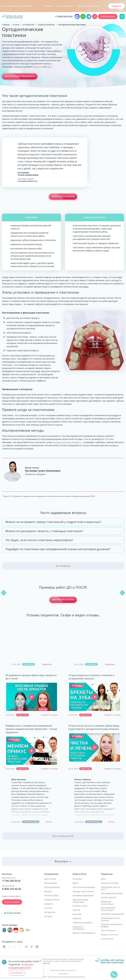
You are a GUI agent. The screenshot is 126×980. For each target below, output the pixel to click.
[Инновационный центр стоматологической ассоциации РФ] (4, 930)
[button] (31, 697)
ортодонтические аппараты (67, 442)
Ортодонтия (50, 912)
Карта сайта (63, 974)
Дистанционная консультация (108, 909)
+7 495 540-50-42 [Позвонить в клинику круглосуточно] (11, 881)
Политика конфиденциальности (63, 970)
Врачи (76, 883)
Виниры (48, 891)
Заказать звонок (12, 902)
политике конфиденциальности (21, 966)
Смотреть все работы (63, 600)
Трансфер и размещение (112, 914)
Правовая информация (83, 896)
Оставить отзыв (80, 906)
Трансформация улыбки (112, 893)
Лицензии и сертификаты (79, 928)
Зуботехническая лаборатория (80, 901)
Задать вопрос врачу (11, 896)
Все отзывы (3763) (63, 836)
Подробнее (47, 664)
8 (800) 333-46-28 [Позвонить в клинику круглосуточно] (11, 889)
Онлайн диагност (109, 897)
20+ (28, 930)
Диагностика (50, 879)
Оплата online (107, 939)
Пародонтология (52, 900)
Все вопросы (63, 566)
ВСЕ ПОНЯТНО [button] (17, 973)
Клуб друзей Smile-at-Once (111, 888)
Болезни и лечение (110, 883)
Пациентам (107, 874)
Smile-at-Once (80, 874)
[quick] (114, 973)
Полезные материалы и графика (112, 925)
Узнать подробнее (113, 6)
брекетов (37, 67)
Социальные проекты (82, 923)
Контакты (77, 914)
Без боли (48, 916)
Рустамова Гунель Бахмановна (43, 471)
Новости (76, 910)
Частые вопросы (108, 930)
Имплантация (51, 883)
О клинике (77, 879)
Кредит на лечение (110, 935)
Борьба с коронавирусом (84, 933)
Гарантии (77, 918)
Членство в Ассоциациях (84, 887)
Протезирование (52, 887)
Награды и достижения (83, 891)
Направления (51, 874)
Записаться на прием (63, 196)
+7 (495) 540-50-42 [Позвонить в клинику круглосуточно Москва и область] (64, 17)
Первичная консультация (107, 903)
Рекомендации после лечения (110, 919)
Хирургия (49, 904)
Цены (103, 879)
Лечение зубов (51, 896)
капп (49, 67)
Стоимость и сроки (49, 715)
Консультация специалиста (20, 76)
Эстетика (48, 908)
